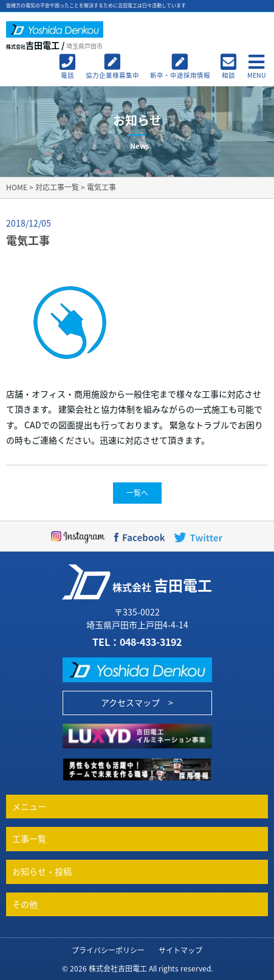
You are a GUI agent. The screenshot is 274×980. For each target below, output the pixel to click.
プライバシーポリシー (108, 950)
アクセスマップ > (137, 702)
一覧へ (137, 493)
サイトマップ (180, 950)
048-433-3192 (151, 642)
